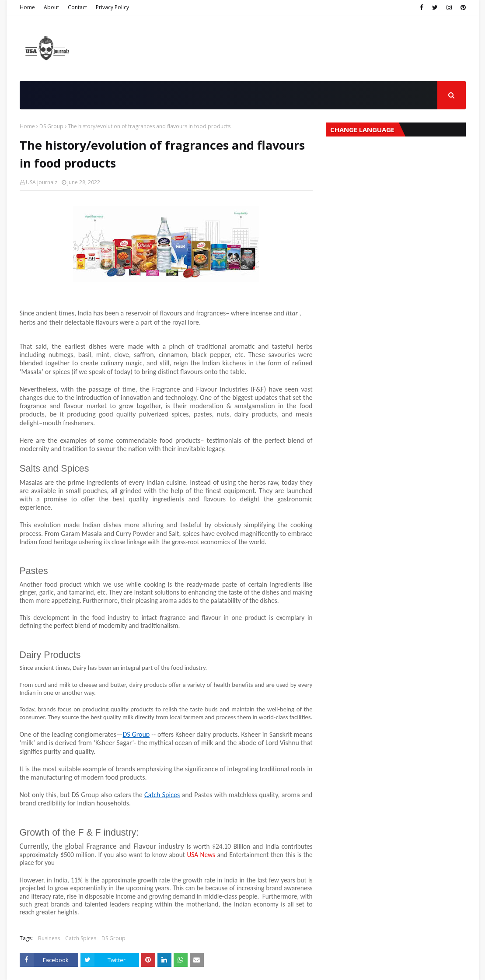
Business (49, 938)
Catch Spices (81, 938)
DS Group (51, 126)
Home (27, 7)
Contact (77, 7)
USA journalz (42, 182)
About (51, 7)
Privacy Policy (112, 7)
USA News (201, 855)
